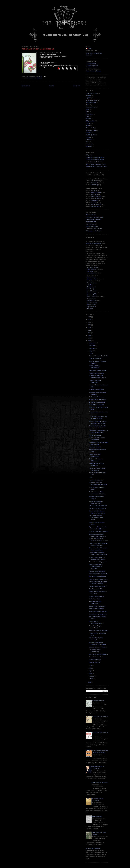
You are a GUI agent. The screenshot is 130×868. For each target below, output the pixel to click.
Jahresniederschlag (95, 660)
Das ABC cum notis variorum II (98, 506)
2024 (90, 317)
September (93, 348)
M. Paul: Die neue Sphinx (97, 405)
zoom (90, 49)
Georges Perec (95, 207)
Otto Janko (90, 309)
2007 (90, 341)
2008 (90, 338)
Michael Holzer (91, 287)
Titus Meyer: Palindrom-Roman (95, 160)
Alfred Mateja (90, 289)
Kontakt (93, 71)
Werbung (89, 119)
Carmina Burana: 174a (96, 589)
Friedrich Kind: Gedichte (96, 480)
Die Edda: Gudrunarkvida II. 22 (98, 586)
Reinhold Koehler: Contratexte (98, 657)
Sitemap (98, 71)
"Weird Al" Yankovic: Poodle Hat (98, 356)
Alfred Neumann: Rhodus (96, 373)
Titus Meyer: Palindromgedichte (95, 157)
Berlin (87, 105)
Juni (91, 666)
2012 (90, 327)
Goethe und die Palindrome (92, 848)
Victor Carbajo (95, 181)
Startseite (51, 86)
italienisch (89, 144)
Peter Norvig (94, 185)
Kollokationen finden (92, 226)
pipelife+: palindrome (95, 359)
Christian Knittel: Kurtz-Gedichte (98, 532)
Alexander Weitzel (96, 199)
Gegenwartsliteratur (35, 78)
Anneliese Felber (92, 301)
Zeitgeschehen (90, 121)
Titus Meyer (94, 191)
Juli (91, 354)
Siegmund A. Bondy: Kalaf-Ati (98, 370)
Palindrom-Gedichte (92, 65)
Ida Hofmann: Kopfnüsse (96, 390)
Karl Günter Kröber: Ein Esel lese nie (38, 49)
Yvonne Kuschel (91, 273)
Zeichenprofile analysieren (94, 219)
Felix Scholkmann (92, 291)
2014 (90, 322)
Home (88, 71)
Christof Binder (91, 299)
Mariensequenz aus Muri (96, 596)
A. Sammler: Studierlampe (97, 397)
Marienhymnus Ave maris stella (98, 574)
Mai (91, 668)
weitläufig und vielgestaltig (93, 243)
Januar (92, 679)
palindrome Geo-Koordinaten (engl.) (96, 167)
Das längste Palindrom (98, 701)
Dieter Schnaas (91, 277)
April (91, 671)
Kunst (87, 109)
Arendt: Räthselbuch (95, 435)
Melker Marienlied (94, 599)
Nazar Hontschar (92, 297)
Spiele (88, 142)
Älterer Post (77, 86)
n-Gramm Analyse (91, 224)
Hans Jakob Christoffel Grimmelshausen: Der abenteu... (96, 518)
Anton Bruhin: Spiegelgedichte (98, 614)
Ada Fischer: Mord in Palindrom (98, 654)
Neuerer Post (26, 86)
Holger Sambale (91, 305)
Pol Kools (94, 203)
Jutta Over (90, 285)
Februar (92, 676)
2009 (90, 335)
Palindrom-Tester (91, 215)
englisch (88, 98)
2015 (90, 320)
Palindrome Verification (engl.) (95, 217)
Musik (88, 112)
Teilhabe (88, 137)
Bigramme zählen (91, 222)
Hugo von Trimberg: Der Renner (98, 579)
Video (87, 116)
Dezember (93, 343)
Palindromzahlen (91, 102)
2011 (90, 330)
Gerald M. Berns (95, 183)
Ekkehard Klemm (92, 303)
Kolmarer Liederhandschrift (97, 571)
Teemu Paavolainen (96, 193)
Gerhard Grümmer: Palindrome (98, 647)
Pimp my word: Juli (95, 662)
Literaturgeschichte (91, 93)
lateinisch (89, 133)
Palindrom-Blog (91, 63)
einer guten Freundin (93, 267)
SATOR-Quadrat (91, 135)
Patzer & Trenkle (92, 269)
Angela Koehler (91, 307)
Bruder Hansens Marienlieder (98, 576)
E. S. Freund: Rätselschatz (97, 402)
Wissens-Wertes (91, 107)
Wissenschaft (90, 128)
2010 (90, 333)
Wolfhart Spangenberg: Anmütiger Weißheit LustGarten (96, 567)
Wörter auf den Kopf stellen (94, 231)
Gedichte (88, 96)
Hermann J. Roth (92, 279)
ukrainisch (89, 146)
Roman (88, 126)
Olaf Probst (90, 281)
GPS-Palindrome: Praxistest (99, 783)
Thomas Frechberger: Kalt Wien (98, 631)
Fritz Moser (90, 271)
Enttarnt (88, 123)
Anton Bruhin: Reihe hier (96, 609)
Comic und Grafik (91, 130)
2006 (90, 682)
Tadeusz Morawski (96, 197)
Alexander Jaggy (91, 293)
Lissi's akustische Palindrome (94, 162)
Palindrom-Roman (92, 67)
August (92, 351)
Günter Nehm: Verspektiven (97, 606)
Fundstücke (89, 114)
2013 (90, 325)
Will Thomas (94, 201)
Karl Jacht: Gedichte (95, 447)
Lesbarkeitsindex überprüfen (94, 229)
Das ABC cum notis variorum (97, 508)
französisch (89, 139)
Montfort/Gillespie (96, 205)
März (91, 673)
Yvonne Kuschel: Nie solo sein (98, 611)
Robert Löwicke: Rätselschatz (98, 399)
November (93, 346)
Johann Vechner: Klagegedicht (98, 562)
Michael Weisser (91, 283)
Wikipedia (89, 155)
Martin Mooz (94, 195)
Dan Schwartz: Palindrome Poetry (96, 164)
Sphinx (91, 477)
